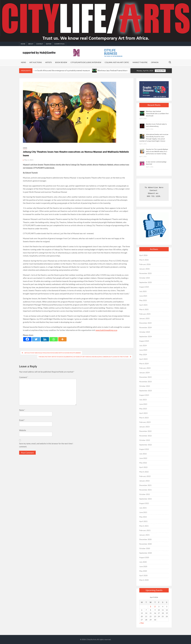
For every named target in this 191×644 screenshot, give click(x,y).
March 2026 (144, 260)
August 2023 (144, 395)
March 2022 (144, 472)
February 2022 (145, 476)
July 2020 (143, 562)
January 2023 (144, 427)
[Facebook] (27, 339)
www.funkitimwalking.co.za (106, 330)
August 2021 (144, 503)
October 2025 (145, 278)
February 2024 (145, 368)
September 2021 (146, 499)
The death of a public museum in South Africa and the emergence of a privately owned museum (58, 71)
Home (23, 44)
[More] (62, 339)
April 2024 (143, 359)
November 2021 (145, 490)
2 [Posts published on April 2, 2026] (155, 606)
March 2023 (144, 418)
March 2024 (144, 363)
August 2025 (144, 287)
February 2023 (145, 422)
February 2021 (145, 530)
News (23, 62)
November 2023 (145, 382)
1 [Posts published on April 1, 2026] (151, 606)
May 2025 (143, 300)
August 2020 (144, 557)
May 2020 (143, 571)
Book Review (61, 62)
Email (22, 420)
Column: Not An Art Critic (117, 62)
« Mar (142, 623)
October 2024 (145, 332)
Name (22, 410)
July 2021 (143, 508)
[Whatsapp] (54, 339)
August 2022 (144, 449)
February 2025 (145, 314)
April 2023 (143, 413)
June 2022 (143, 458)
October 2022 (145, 440)
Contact (40, 44)
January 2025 (144, 318)
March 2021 (144, 526)
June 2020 (143, 566)
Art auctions (36, 62)
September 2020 (146, 553)
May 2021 (143, 517)
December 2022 (145, 431)
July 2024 (143, 345)
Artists (48, 62)
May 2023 (143, 409)
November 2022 (145, 436)
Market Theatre (140, 62)
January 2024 (144, 373)
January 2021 (144, 535)
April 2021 (143, 521)
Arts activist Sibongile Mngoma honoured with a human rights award (53, 353)
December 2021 (145, 485)
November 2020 (145, 544)
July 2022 (143, 454)
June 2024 (143, 350)
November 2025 (145, 273)
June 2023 (143, 404)
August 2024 (144, 341)
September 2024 (146, 336)
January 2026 (144, 269)
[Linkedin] (45, 339)
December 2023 (145, 377)
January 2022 (144, 481)
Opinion (155, 62)
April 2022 (143, 467)
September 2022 (146, 445)
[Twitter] (36, 339)
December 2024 (145, 323)
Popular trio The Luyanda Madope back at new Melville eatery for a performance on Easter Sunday (157, 151)
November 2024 (145, 327)
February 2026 (145, 264)
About (31, 44)
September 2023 (146, 391)
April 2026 (143, 255)
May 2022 (143, 463)
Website (23, 430)
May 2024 (143, 354)
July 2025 (143, 291)
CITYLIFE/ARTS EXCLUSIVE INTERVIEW (86, 62)
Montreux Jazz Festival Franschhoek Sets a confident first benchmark (157, 114)
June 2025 (143, 296)
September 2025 (146, 282)
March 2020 (144, 580)
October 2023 (145, 386)
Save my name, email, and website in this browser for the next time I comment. (46, 445)
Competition (59, 44)
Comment (24, 377)
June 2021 (143, 512)
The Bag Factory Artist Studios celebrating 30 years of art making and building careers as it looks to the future (83, 357)
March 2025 (144, 309)
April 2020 (143, 575)
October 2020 (145, 548)
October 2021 (145, 494)
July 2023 (143, 400)
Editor (49, 44)
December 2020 (145, 539)
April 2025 (143, 305)
